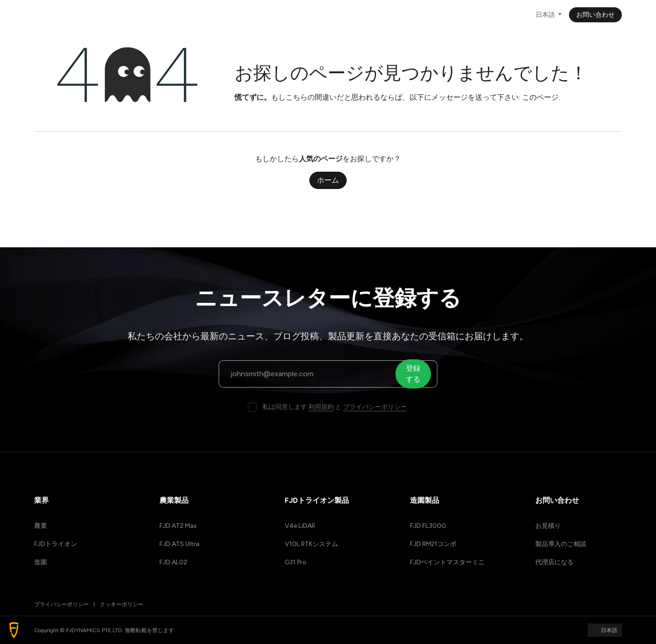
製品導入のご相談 (561, 544)
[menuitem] (138, 15)
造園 (41, 562)
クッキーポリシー (122, 604)
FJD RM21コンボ (433, 544)
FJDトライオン (56, 544)
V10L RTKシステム (311, 544)
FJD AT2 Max (178, 526)
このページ (540, 97)
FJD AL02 (173, 562)
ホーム (328, 180)
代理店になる (554, 562)
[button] (14, 630)
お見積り (548, 526)
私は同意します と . (335, 407)
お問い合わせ (595, 15)
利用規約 (321, 407)
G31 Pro (296, 562)
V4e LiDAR (300, 526)
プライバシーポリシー (375, 407)
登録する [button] (415, 374)
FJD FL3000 (428, 526)
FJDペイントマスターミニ (447, 562)
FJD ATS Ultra (179, 544)
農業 (41, 526)
